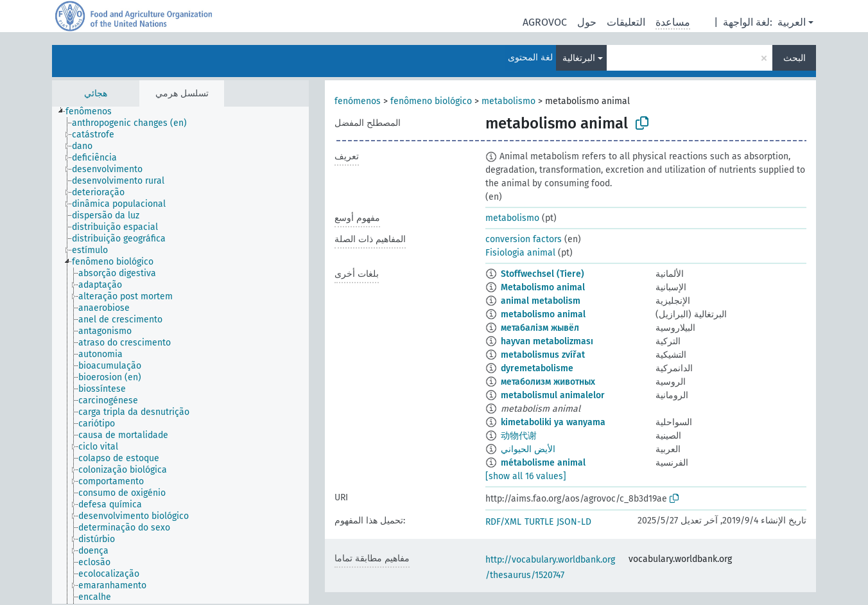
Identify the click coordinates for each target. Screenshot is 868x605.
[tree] (180, 355)
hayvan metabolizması (547, 341)
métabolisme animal (543, 463)
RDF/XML (503, 522)
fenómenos (358, 101)
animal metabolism (541, 301)
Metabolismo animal (543, 287)
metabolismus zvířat (543, 355)
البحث (794, 58)
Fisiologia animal (520, 253)
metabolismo (508, 101)
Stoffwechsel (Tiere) (542, 274)
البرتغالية (579, 58)
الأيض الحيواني (528, 449)
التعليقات (626, 22)
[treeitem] (94, 112)
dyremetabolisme (537, 368)
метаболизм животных (548, 382)
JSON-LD (574, 522)
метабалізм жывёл (540, 328)
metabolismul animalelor (553, 395)
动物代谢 (519, 436)
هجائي (96, 93)
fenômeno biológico (431, 101)
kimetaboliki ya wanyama (553, 422)
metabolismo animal (543, 314)
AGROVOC (545, 22)
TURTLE (539, 522)
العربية (792, 22)
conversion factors (524, 239)
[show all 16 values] (526, 476)
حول (587, 22)
